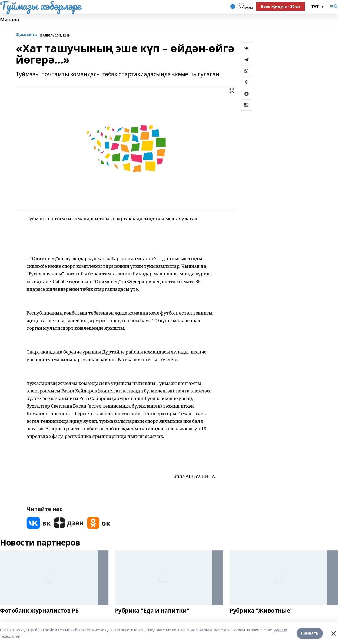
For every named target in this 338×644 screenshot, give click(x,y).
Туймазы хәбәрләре (40, 6)
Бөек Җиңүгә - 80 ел (280, 6)
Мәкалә (9, 20)
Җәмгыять (26, 35)
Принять (310, 633)
